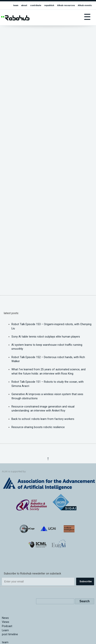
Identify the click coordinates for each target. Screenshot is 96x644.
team (16, 5)
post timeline (10, 634)
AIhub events (85, 5)
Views (6, 622)
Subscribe (86, 581)
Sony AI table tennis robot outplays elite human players (46, 337)
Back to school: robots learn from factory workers (43, 419)
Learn (5, 630)
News (5, 618)
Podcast (7, 626)
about (24, 5)
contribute (36, 5)
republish (49, 5)
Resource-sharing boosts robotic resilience (38, 427)
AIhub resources (66, 5)
